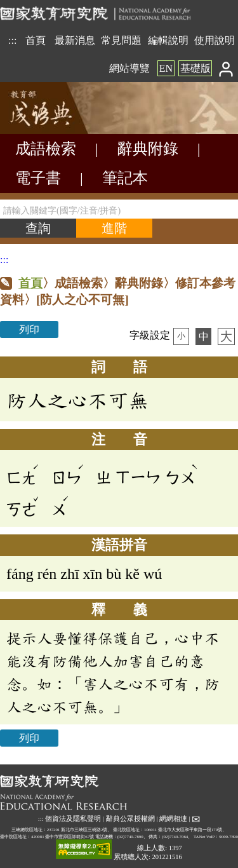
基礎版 (195, 68)
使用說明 (215, 40)
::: (12, 40)
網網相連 (173, 819)
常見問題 (121, 40)
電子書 (38, 178)
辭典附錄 (148, 149)
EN (166, 68)
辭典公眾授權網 (130, 819)
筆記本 (125, 178)
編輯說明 (168, 40)
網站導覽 (129, 68)
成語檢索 (46, 149)
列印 (29, 329)
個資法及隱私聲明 (73, 819)
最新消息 (75, 40)
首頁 (36, 40)
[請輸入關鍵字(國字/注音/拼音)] (119, 209)
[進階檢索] (114, 228)
